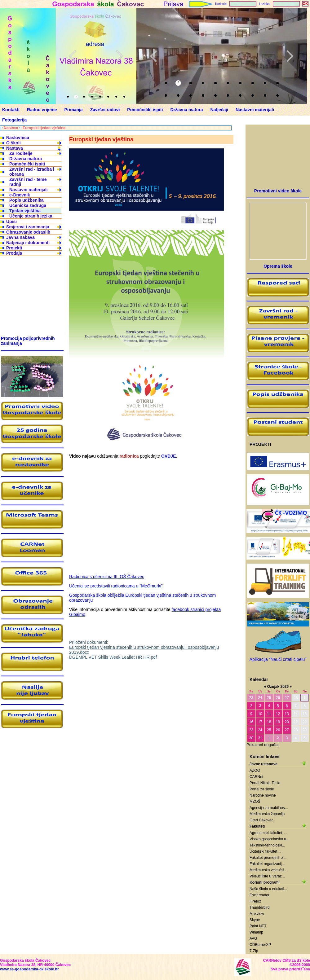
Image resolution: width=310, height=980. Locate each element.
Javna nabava (20, 237)
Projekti (14, 248)
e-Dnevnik (20, 195)
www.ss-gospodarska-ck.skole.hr (29, 969)
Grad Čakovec (261, 820)
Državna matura (26, 159)
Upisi (11, 222)
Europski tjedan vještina (44, 128)
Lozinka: (265, 4)
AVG (253, 938)
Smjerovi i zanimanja (28, 227)
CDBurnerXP (260, 945)
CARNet (256, 777)
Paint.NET (258, 926)
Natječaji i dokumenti (28, 243)
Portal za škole (262, 789)
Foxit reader (259, 895)
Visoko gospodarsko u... (269, 839)
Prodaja (14, 253)
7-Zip (254, 951)
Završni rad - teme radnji (28, 182)
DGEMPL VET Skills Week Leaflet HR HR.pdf (113, 657)
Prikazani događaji (263, 745)
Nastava (11, 128)
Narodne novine (263, 795)
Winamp (256, 932)
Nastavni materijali (29, 190)
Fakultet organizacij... (267, 864)
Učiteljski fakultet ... (266, 851)
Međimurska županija (267, 814)
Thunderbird (260, 907)
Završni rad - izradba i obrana (32, 172)
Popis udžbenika (26, 200)
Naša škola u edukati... (268, 889)
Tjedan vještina (25, 211)
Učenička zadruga (28, 205)
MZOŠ (255, 802)
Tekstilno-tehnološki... (267, 845)
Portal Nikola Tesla (265, 783)
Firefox (255, 901)
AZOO (255, 771)
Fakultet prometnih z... (268, 858)
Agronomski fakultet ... (268, 833)
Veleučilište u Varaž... (267, 876)
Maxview (257, 914)
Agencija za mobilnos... (269, 808)
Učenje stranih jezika (31, 216)
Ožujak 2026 (278, 687)
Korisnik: (221, 4)
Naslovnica (18, 138)
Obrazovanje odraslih (28, 232)
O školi (13, 143)
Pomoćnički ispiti (27, 164)
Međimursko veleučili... (268, 870)
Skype (255, 920)
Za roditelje (21, 153)
